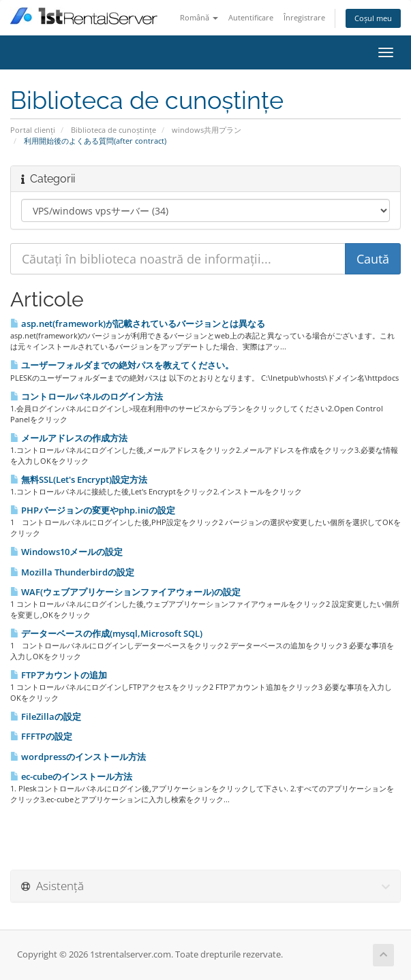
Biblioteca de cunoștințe (113, 130)
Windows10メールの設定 (66, 552)
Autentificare (251, 17)
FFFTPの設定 (41, 736)
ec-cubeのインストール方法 (71, 776)
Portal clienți (33, 130)
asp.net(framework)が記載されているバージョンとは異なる (138, 323)
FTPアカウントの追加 (59, 675)
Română (199, 17)
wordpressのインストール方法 (78, 757)
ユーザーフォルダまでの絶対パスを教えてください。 (122, 365)
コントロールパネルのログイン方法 (87, 396)
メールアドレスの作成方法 (69, 438)
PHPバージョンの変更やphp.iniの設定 (93, 510)
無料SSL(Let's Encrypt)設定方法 (79, 479)
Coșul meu (373, 18)
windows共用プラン (207, 130)
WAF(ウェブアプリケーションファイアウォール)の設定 (125, 592)
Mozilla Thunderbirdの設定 (72, 572)
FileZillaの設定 (46, 716)
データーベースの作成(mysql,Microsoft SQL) (106, 633)
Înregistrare (304, 17)
